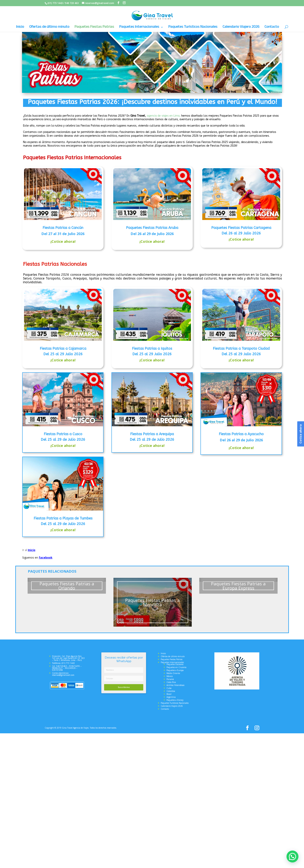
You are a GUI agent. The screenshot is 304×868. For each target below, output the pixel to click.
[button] (293, 859)
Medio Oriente (173, 673)
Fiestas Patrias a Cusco (63, 434)
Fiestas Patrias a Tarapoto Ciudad (241, 349)
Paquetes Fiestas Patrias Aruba (152, 228)
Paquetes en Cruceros (176, 667)
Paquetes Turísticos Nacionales (193, 28)
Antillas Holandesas (175, 685)
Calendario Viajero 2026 (241, 28)
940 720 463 (72, 3)
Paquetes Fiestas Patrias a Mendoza (152, 602)
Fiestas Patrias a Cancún (63, 228)
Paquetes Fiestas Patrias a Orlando (67, 586)
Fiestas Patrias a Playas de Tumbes (63, 518)
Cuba (169, 688)
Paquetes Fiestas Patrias (94, 28)
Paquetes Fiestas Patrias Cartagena (241, 228)
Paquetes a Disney (175, 700)
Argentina (171, 697)
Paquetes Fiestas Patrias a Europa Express (238, 586)
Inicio (20, 28)
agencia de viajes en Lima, (164, 116)
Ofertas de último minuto (49, 28)
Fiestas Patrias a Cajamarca (63, 349)
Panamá (170, 679)
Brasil (169, 694)
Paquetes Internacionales (139, 28)
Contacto (272, 28)
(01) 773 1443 (55, 3)
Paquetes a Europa (175, 670)
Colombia (171, 691)
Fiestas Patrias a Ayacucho (241, 434)
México (170, 676)
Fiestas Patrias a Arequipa (152, 434)
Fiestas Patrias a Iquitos (152, 349)
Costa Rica (171, 682)
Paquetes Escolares (175, 664)
